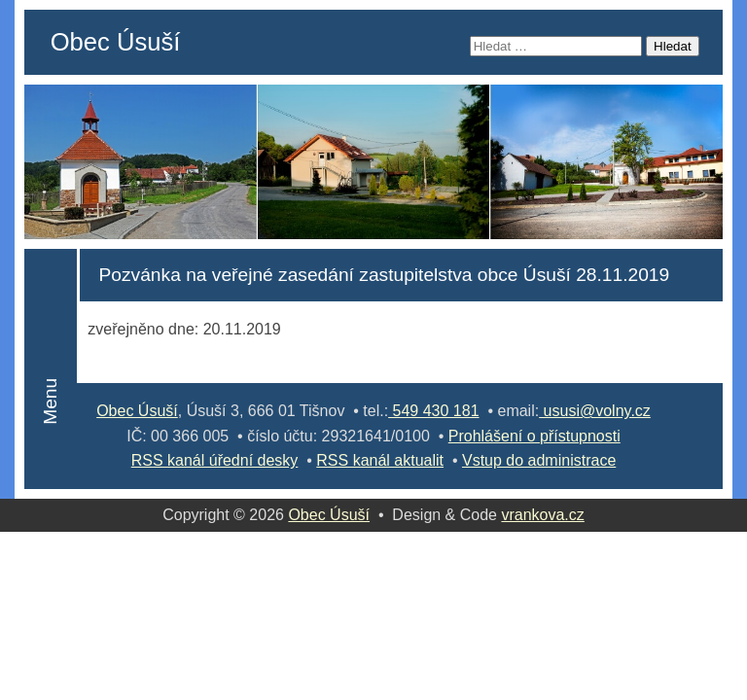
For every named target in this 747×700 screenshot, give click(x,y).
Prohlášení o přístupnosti (534, 436)
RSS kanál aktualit (380, 460)
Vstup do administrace (539, 460)
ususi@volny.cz (595, 411)
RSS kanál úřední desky (215, 460)
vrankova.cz (542, 515)
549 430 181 (433, 411)
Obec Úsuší (116, 42)
